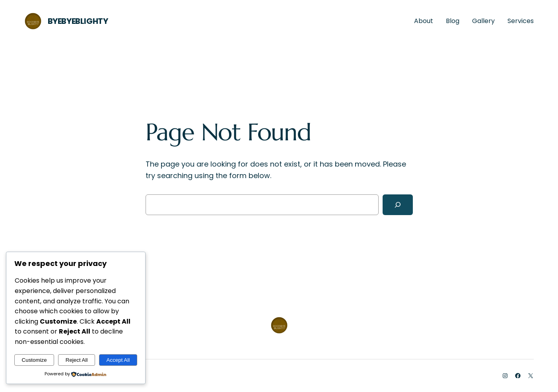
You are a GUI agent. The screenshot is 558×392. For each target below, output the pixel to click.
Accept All (118, 360)
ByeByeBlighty (78, 21)
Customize (34, 360)
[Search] (398, 205)
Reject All (77, 360)
